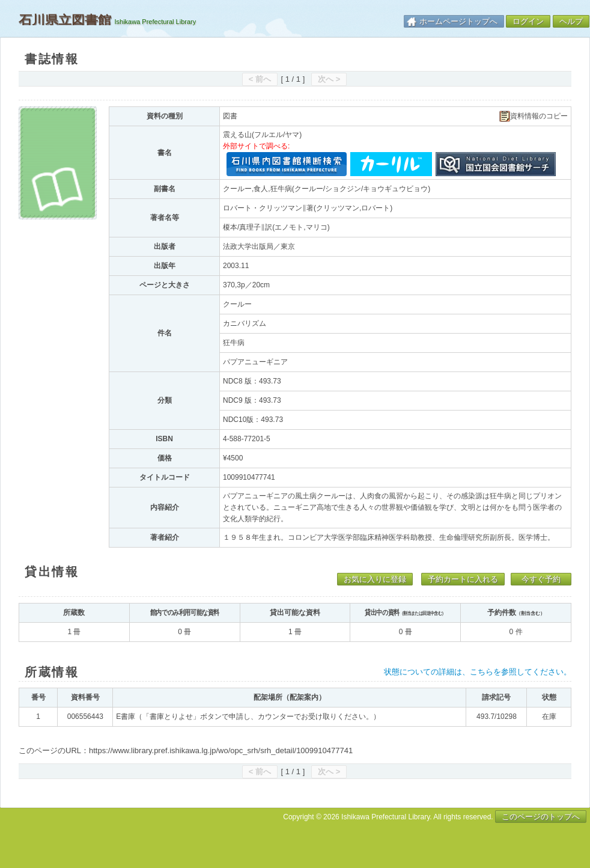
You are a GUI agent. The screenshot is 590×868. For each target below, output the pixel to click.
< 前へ (260, 79)
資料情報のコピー (534, 116)
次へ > (329, 79)
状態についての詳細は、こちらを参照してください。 (478, 672)
